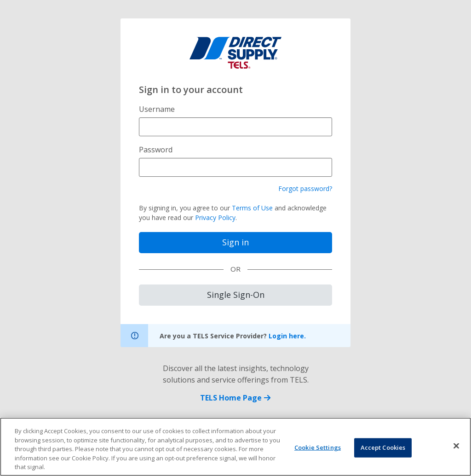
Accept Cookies (383, 449)
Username (157, 109)
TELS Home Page (235, 398)
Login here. (287, 336)
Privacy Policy (215, 218)
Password (156, 150)
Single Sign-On (236, 295)
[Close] (456, 447)
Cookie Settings (318, 449)
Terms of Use (252, 208)
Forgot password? (305, 189)
